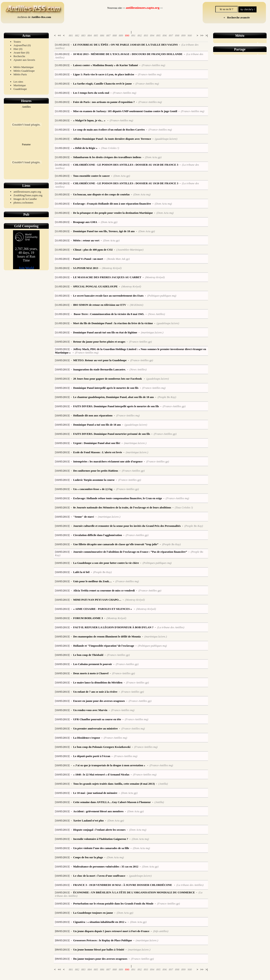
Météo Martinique (24, 67)
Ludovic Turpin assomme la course (94, 480)
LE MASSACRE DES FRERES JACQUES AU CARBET (107, 277)
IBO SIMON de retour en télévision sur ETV (100, 305)
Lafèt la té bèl (81, 572)
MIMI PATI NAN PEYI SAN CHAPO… (97, 600)
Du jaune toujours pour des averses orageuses (100, 959)
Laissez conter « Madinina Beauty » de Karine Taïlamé (106, 65)
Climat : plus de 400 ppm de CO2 (93, 250)
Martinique (20, 85)
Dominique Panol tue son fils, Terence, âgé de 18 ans (104, 231)
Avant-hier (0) (21, 53)
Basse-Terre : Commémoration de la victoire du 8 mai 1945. (109, 314)
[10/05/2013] (62, 342)
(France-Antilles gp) (141, 342)
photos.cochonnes (23, 203)
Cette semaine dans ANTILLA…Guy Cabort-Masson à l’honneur (112, 802)
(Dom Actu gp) (153, 157)
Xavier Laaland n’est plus (88, 820)
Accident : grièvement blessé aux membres (98, 811)
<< (59, 35)
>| (207, 35)
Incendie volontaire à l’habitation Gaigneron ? (101, 839)
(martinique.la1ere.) (152, 332)
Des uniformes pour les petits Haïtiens (96, 471)
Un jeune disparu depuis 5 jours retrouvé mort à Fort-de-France (111, 931)
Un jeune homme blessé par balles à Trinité (99, 950)
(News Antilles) (156, 314)
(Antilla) (163, 784)
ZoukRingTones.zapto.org (28, 195)
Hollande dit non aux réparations (93, 415)
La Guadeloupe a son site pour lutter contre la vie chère (106, 563)
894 (152, 35)
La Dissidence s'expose (87, 738)
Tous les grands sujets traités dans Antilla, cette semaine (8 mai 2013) (114, 784)
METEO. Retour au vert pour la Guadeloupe (100, 360)
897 (171, 35)
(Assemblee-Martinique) (130, 250)
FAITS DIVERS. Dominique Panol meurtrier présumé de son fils (112, 434)
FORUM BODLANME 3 (88, 618)
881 (71, 35)
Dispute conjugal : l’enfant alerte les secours (99, 830)
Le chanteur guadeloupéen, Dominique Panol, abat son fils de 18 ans (114, 397)
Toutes (17, 42)
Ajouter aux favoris (24, 60)
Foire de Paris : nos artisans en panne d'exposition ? (104, 102)
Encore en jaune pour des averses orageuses (99, 701)
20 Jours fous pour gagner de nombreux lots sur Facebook (108, 379)
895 (158, 35)
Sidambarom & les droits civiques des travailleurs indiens (107, 157)
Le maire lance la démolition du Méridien (98, 682)
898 (177, 35)
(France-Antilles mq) (153, 65)
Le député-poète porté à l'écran (92, 756)
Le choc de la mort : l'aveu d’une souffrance (99, 876)
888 (115, 35)
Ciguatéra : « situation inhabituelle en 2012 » (100, 922)
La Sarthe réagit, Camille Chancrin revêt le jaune (103, 84)
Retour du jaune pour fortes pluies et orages (99, 342)
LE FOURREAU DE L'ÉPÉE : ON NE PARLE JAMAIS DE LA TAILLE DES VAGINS (125, 45)
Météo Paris (20, 74)
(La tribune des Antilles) (171, 627)
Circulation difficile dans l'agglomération (97, 535)
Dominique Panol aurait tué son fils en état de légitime (105, 332)
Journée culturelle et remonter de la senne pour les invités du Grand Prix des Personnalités (127, 526)
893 (146, 35)
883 (83, 35)
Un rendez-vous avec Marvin (90, 710)
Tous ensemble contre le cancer (91, 176)
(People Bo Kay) (167, 397)
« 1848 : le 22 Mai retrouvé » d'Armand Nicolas (101, 774)
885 (96, 35)
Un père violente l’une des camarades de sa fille (101, 848)
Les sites (18, 82)
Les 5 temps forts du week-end (91, 93)
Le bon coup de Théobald (88, 655)
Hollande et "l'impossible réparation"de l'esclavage (104, 646)
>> (202, 35)
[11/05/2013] (62, 45)
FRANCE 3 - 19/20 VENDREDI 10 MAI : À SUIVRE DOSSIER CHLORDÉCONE (123, 885)
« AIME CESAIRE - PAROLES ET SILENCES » (103, 609)
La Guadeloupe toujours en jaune (93, 913)
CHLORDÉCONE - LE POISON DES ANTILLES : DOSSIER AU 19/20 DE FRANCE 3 (126, 165)
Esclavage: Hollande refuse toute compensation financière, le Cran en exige (117, 498)
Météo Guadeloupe (24, 71)
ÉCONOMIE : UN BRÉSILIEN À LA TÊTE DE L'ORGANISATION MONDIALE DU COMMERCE (134, 892)
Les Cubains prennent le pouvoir (93, 664)
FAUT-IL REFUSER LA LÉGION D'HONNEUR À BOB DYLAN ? (113, 627)
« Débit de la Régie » (85, 148)
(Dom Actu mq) (142, 194)
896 (165, 35)
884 (90, 35)
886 (102, 35)
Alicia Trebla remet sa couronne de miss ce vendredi (104, 590)
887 (108, 35)
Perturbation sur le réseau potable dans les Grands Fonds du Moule (113, 904)
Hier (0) (18, 49)
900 (190, 35)
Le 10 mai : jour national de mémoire (95, 793)
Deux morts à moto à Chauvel (91, 673)
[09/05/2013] (62, 931)
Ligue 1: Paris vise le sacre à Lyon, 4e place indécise (104, 74)
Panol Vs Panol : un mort (88, 259)
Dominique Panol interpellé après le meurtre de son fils (106, 388)
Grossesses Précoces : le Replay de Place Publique (103, 940)
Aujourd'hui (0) (22, 45)
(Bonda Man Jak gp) (118, 259)
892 (140, 35)
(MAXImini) (136, 305)
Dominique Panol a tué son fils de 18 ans (97, 425)
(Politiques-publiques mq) (162, 296)
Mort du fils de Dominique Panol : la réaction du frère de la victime (113, 323)
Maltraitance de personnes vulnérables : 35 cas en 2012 (106, 866)
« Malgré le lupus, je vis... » (90, 120)
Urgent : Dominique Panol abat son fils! (97, 443)
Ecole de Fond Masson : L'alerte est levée (98, 452)
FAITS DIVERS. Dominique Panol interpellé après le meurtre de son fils (116, 406)
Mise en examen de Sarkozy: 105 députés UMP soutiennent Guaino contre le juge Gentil (125, 111)
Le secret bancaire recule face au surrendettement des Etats (108, 296)
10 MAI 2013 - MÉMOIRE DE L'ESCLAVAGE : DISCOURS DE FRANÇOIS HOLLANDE (128, 54)
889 (121, 35)
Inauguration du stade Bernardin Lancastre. (99, 369)
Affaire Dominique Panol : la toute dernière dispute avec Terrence (112, 139)
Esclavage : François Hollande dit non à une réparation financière (112, 204)
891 (133, 35)
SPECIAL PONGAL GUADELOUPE (95, 286)
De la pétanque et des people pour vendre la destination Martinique (113, 213)
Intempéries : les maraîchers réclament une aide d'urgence (108, 461)
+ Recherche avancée (236, 17)
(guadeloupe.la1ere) (166, 139)
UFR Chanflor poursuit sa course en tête (97, 719)
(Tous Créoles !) (110, 148)
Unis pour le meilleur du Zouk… (92, 581)
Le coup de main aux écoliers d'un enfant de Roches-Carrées (109, 130)
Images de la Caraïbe (25, 199)
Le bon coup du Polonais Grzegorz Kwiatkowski (102, 747)
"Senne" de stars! (84, 517)
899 (183, 35)
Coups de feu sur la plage (88, 857)
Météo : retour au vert (86, 240)
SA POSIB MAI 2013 (86, 268)
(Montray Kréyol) (112, 268)
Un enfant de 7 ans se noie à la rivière (95, 692)
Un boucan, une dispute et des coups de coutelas (101, 194)
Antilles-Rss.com (41, 17)
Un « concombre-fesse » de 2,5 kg (93, 489)
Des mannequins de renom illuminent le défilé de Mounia (107, 636)
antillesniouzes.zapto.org (27, 192)
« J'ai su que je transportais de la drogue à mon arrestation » (109, 765)
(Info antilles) (161, 931)
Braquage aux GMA (85, 222)
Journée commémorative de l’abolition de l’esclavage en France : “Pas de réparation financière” (130, 552)
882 (77, 35)
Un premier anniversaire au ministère (95, 728)
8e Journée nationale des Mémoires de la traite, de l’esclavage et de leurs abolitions (122, 507)
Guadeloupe (20, 89)
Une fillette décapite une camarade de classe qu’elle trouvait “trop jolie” (116, 544)
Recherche (19, 56)
